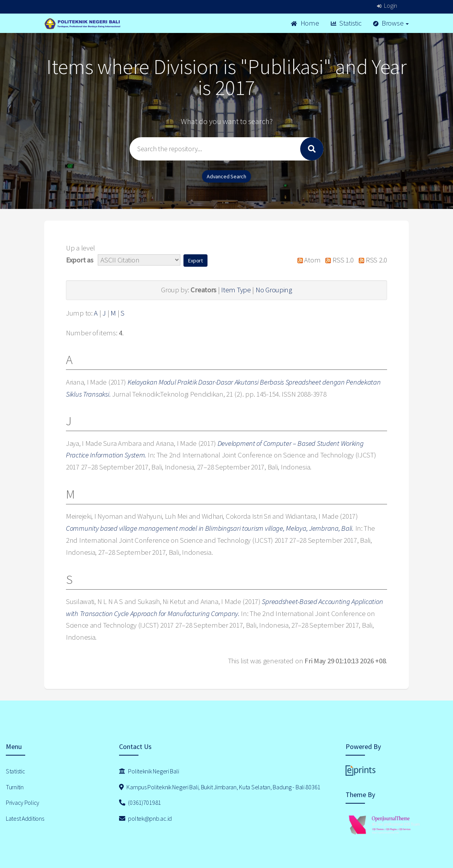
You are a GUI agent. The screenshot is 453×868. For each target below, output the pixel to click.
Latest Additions (25, 818)
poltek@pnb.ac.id (145, 818)
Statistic (346, 23)
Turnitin (15, 787)
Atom (307, 260)
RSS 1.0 (338, 260)
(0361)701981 (140, 802)
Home (305, 23)
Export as (80, 260)
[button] (195, 261)
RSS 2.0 (371, 260)
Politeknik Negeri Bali (149, 771)
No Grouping (274, 290)
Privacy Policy (22, 802)
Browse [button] (391, 23)
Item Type (236, 290)
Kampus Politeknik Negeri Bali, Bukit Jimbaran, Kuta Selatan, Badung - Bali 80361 (220, 787)
